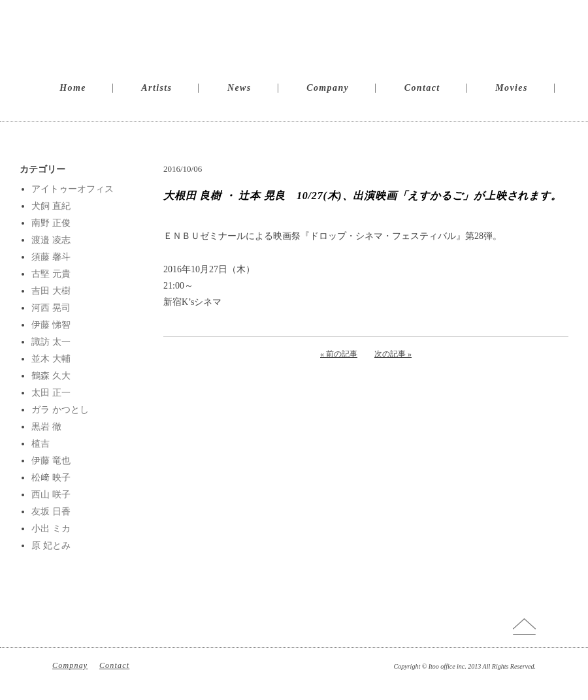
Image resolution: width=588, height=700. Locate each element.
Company (328, 88)
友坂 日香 (51, 512)
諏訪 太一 (51, 342)
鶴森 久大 (51, 376)
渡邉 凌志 (51, 240)
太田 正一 (51, 393)
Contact (422, 88)
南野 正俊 (51, 223)
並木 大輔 (51, 359)
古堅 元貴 (51, 274)
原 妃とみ (51, 546)
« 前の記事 (339, 354)
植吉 (41, 444)
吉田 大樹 (51, 291)
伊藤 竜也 (51, 461)
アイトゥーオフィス (73, 189)
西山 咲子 (51, 495)
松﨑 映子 (51, 478)
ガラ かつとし (60, 410)
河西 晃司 (51, 308)
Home (73, 88)
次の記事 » (393, 354)
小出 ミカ (51, 529)
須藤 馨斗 (51, 257)
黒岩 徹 (46, 427)
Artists (156, 88)
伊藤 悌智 (51, 325)
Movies (512, 88)
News (239, 88)
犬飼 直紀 (51, 206)
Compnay (70, 665)
